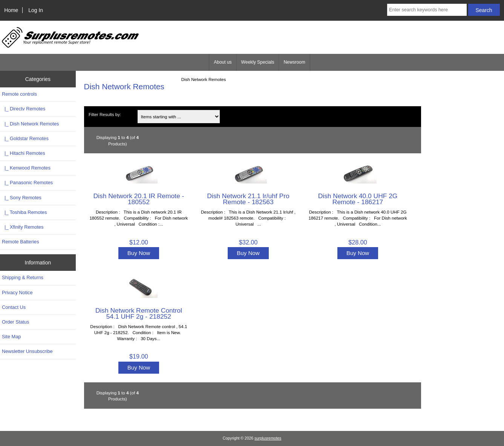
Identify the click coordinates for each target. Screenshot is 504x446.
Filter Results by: (105, 114)
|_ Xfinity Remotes (23, 227)
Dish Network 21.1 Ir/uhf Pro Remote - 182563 (248, 199)
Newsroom (294, 62)
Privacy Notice (17, 292)
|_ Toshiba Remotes (24, 212)
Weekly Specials (258, 62)
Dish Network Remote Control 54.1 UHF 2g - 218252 (139, 313)
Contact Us (14, 307)
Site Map (11, 337)
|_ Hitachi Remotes (24, 153)
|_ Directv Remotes (24, 109)
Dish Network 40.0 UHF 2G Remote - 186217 (358, 199)
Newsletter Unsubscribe (27, 351)
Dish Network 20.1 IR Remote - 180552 (139, 199)
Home (11, 10)
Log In (36, 10)
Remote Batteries (21, 242)
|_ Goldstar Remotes (25, 138)
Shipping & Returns (23, 277)
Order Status (15, 322)
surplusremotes (268, 438)
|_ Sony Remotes (22, 198)
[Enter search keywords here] (427, 10)
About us (223, 62)
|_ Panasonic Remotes (27, 183)
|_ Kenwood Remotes (26, 168)
